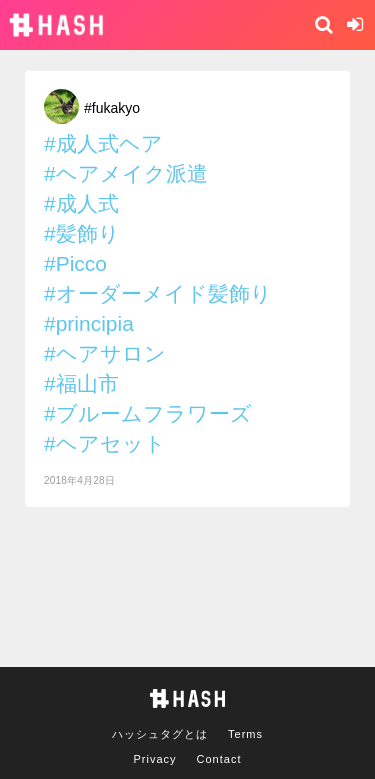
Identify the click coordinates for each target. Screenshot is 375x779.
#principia (89, 323)
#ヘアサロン (105, 353)
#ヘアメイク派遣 (126, 173)
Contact (219, 759)
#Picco (75, 263)
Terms (245, 734)
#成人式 (81, 203)
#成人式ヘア (103, 143)
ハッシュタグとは (160, 734)
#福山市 (81, 383)
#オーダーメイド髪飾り (158, 293)
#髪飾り (82, 233)
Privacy (155, 759)
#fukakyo (112, 108)
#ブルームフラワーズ (148, 413)
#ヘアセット (105, 443)
